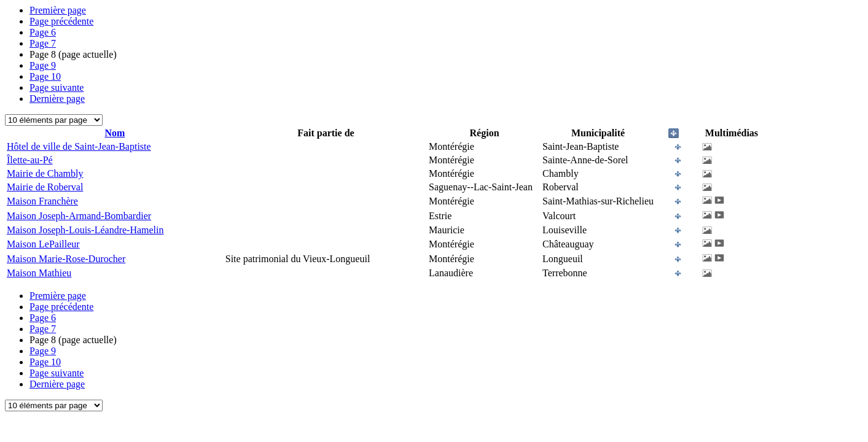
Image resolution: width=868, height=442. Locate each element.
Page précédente (61, 21)
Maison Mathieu (39, 273)
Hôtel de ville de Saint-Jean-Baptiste (79, 146)
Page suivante (57, 87)
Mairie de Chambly (45, 173)
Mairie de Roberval (45, 187)
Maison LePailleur (43, 244)
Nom (115, 133)
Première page (58, 10)
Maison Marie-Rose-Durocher (66, 259)
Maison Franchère (42, 201)
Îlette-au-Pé (30, 160)
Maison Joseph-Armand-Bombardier (79, 216)
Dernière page (57, 99)
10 (45, 76)
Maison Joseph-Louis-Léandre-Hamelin (85, 230)
